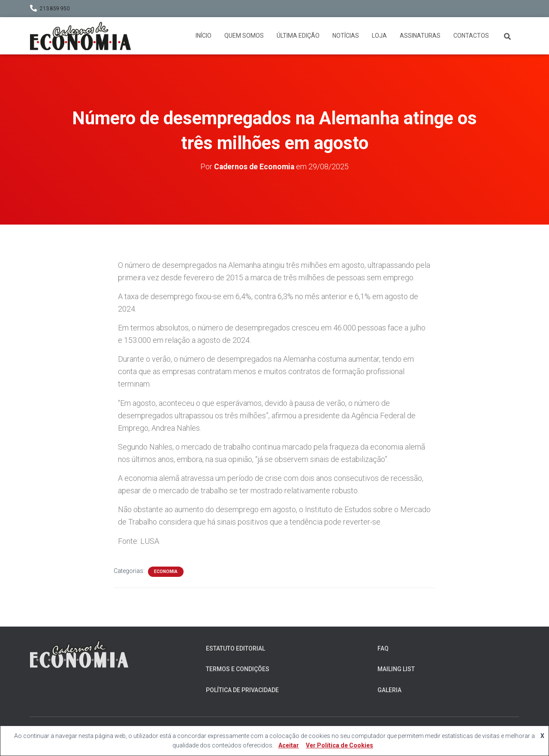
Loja (379, 36)
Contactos (471, 36)
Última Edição (298, 36)
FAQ (383, 648)
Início (204, 36)
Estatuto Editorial (235, 648)
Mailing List (396, 669)
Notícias (346, 36)
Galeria (389, 690)
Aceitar (289, 745)
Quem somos (244, 36)
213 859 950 (55, 9)
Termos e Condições (238, 669)
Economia (166, 571)
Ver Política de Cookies (339, 745)
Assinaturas (420, 36)
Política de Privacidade (242, 690)
